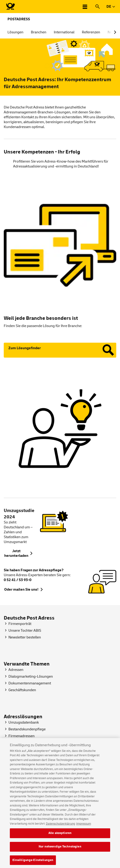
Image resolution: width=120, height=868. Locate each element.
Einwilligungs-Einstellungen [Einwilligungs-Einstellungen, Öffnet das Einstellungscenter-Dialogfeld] (33, 863)
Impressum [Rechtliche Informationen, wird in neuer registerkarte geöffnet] (84, 826)
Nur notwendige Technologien (60, 849)
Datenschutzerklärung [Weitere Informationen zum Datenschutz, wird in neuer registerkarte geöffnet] (60, 826)
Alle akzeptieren (60, 836)
